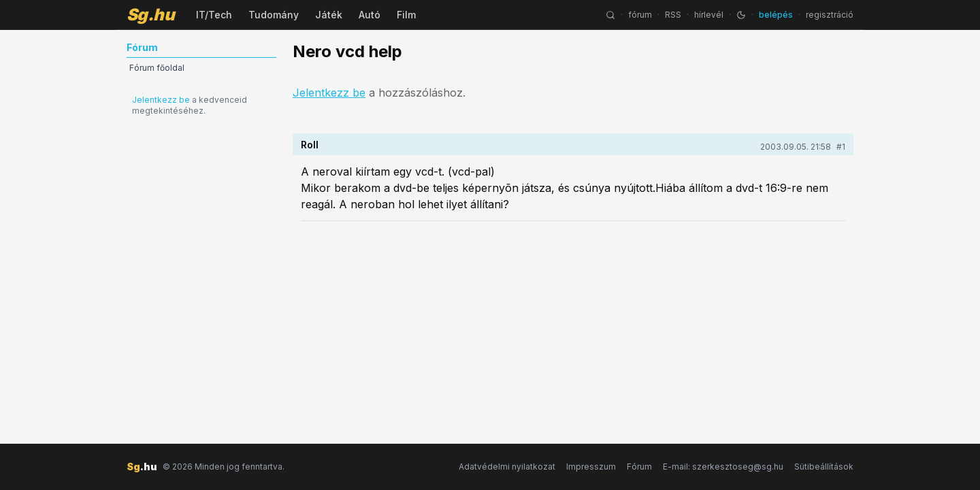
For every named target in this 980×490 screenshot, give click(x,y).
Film (406, 15)
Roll (310, 145)
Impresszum (591, 467)
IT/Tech (214, 15)
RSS (673, 15)
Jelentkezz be (161, 100)
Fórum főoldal (157, 68)
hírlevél (709, 15)
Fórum (639, 467)
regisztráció (830, 15)
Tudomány (274, 15)
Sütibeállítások (824, 467)
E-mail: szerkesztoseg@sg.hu (723, 467)
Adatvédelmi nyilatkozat (507, 467)
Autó (370, 15)
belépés (776, 15)
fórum (640, 15)
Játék (329, 15)
